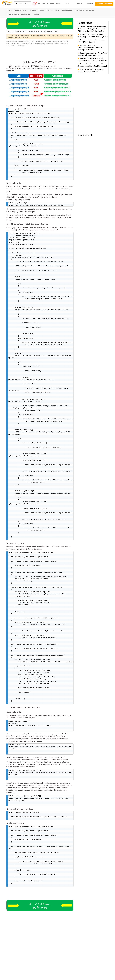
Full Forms (90, 10)
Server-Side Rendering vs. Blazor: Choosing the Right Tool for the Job (93, 65)
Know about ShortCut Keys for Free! (54, 4)
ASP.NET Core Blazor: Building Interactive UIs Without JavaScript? (92, 59)
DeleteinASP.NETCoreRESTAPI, (50, 36)
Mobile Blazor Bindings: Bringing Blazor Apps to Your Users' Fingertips (93, 35)
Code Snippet (67, 10)
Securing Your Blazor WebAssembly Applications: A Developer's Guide (90, 47)
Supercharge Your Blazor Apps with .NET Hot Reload (91, 41)
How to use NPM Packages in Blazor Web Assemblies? (91, 70)
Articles (33, 10)
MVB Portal (26, 15)
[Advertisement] (47, 53)
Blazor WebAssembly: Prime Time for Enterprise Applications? (92, 54)
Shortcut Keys (13, 15)
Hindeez (36, 15)
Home (10, 10)
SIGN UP (90, 4)
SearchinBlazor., (12, 38)
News (57, 10)
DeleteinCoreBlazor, (66, 36)
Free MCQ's (79, 10)
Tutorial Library (21, 10)
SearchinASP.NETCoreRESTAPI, (30, 36)
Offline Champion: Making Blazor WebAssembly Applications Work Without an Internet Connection (92, 29)
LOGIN (80, 4)
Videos (41, 10)
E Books (49, 10)
